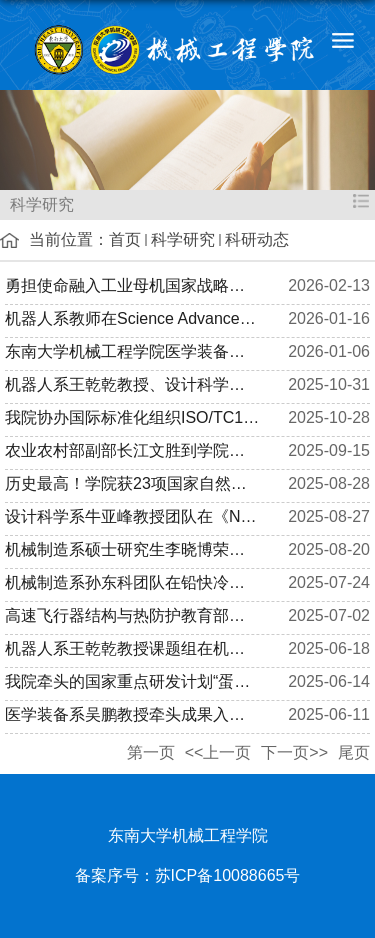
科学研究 (183, 239)
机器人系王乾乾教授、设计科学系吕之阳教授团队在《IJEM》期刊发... (133, 384)
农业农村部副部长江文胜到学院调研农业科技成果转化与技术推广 (133, 450)
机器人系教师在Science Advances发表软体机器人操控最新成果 (133, 318)
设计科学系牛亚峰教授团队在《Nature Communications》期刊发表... (133, 516)
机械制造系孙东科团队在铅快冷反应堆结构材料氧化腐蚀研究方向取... (133, 582)
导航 (342, 40)
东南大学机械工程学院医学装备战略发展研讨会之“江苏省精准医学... (133, 351)
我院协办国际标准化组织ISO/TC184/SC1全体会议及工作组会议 (133, 417)
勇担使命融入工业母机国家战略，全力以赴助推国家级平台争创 (133, 285)
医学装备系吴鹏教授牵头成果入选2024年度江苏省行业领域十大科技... (133, 714)
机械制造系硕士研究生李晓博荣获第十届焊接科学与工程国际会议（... (133, 549)
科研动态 (257, 239)
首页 (125, 239)
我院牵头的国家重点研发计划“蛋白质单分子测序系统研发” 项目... (133, 681)
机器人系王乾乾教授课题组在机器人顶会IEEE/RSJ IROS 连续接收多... (133, 648)
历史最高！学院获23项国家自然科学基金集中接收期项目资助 (133, 483)
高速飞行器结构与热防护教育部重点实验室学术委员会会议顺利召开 (133, 615)
